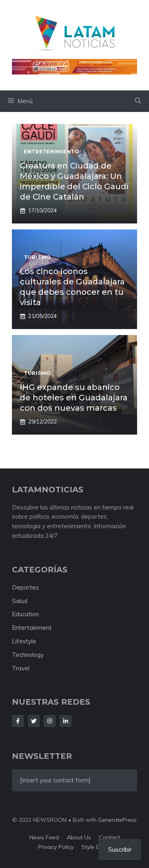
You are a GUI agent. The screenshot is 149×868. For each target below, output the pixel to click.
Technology (28, 655)
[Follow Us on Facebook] (18, 721)
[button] (138, 101)
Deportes (25, 587)
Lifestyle (24, 641)
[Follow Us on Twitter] (34, 721)
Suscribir (120, 849)
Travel (21, 668)
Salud (20, 601)
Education (25, 614)
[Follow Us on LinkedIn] (66, 721)
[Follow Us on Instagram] (50, 721)
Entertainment (32, 628)
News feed (44, 837)
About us (79, 837)
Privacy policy (56, 847)
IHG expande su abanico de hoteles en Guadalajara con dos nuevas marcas (74, 398)
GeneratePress (117, 820)
